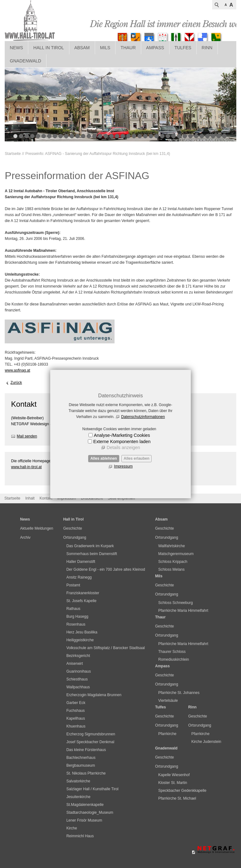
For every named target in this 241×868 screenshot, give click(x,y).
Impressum (123, 466)
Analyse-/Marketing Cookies (122, 435)
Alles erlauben (137, 458)
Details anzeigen (123, 447)
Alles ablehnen (104, 458)
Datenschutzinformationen (143, 417)
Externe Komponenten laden (122, 442)
